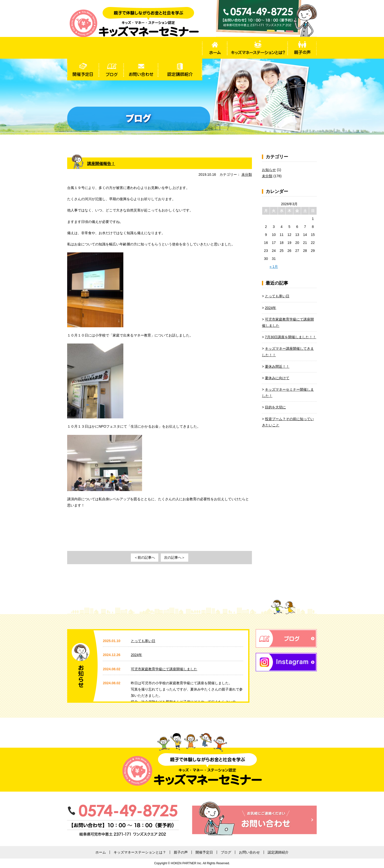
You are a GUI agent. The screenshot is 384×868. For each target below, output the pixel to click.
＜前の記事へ (145, 557)
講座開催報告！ (103, 164)
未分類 (247, 174)
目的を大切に (275, 407)
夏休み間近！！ (277, 366)
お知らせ (269, 170)
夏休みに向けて (277, 378)
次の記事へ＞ (175, 557)
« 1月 (274, 267)
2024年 (271, 308)
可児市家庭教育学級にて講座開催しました (164, 669)
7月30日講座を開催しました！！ (290, 337)
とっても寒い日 (277, 296)
